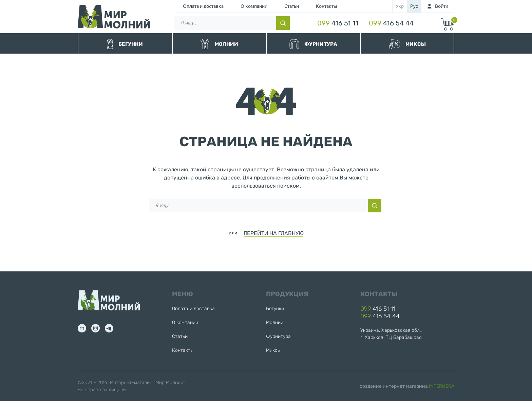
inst (96, 328)
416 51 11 (338, 23)
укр (400, 6)
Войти (442, 6)
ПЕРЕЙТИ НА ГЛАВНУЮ (274, 233)
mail (82, 328)
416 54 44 (391, 23)
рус (414, 6)
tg (109, 328)
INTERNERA (442, 386)
